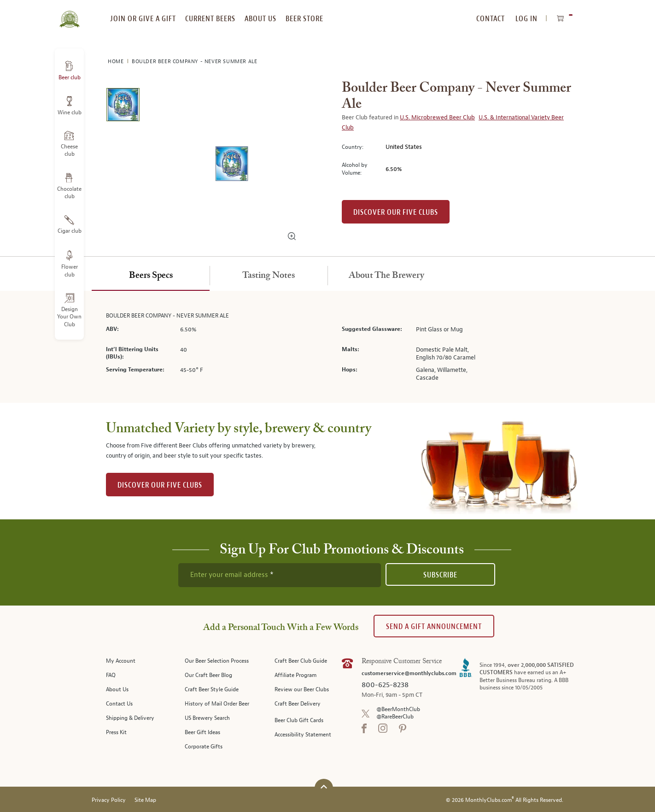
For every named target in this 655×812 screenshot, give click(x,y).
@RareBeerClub (395, 717)
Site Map (145, 800)
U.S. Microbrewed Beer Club (437, 118)
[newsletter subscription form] (280, 575)
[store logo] (69, 14)
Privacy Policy (109, 800)
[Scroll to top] (324, 787)
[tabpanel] (327, 347)
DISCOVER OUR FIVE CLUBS (160, 485)
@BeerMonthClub (398, 709)
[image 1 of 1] (123, 106)
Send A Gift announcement (434, 627)
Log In (526, 19)
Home (117, 62)
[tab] (151, 276)
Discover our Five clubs (396, 212)
